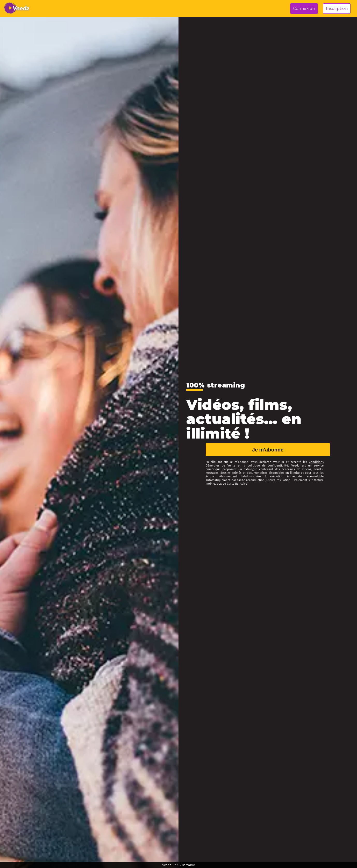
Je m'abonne (268, 450)
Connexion (304, 9)
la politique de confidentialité (265, 465)
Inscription (337, 9)
